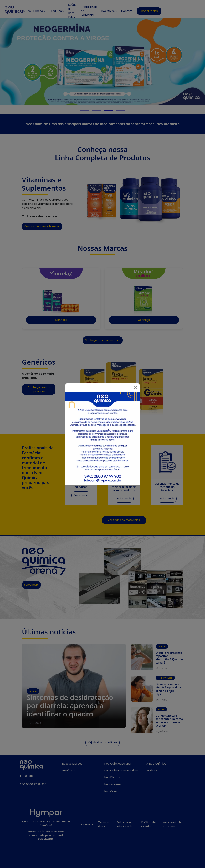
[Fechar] (135, 388)
